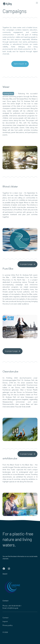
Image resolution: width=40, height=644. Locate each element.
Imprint (5, 621)
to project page (26, 264)
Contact (5, 618)
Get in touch (19, 64)
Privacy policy (8, 625)
